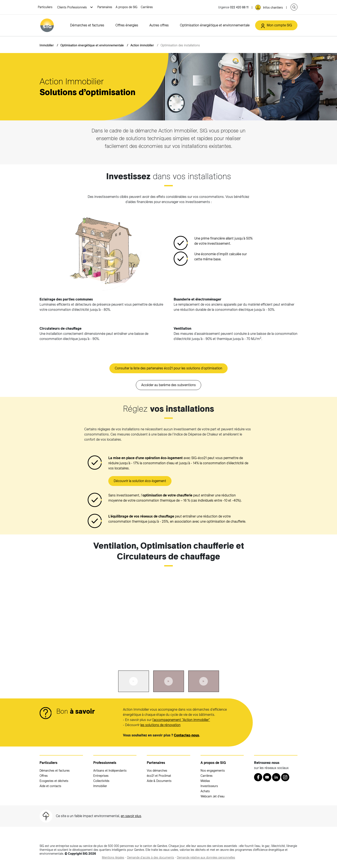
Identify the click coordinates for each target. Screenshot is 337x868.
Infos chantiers (273, 8)
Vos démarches (157, 771)
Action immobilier (142, 45)
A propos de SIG (126, 7)
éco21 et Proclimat (159, 776)
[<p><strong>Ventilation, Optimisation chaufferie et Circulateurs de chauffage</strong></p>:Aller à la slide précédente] (89, 617)
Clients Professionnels (72, 7)
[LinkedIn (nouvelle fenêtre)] (276, 777)
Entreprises (101, 776)
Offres (44, 776)
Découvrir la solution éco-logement (140, 481)
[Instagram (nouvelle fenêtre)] (285, 777)
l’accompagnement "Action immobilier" (181, 720)
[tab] (134, 681)
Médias (205, 781)
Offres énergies (127, 25)
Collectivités (101, 781)
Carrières (147, 7)
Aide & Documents (159, 781)
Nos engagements (213, 771)
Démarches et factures (87, 25)
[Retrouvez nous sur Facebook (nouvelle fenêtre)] (258, 777)
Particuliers (45, 7)
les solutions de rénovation (160, 725)
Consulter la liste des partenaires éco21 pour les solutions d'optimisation (168, 368)
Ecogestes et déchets (54, 781)
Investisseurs (209, 786)
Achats (205, 791)
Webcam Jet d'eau (213, 796)
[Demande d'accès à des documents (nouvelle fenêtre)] (151, 857)
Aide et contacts (50, 786)
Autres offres (159, 25)
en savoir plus (131, 816)
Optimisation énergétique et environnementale (215, 25)
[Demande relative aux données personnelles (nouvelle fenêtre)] (206, 857)
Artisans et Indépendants (110, 771)
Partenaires (105, 7)
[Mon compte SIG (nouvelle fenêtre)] (276, 25)
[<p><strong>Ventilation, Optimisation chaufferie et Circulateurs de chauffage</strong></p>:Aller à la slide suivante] (248, 617)
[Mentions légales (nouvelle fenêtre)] (113, 857)
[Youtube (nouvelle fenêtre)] (267, 777)
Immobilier (47, 45)
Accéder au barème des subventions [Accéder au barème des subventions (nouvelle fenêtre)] (168, 385)
